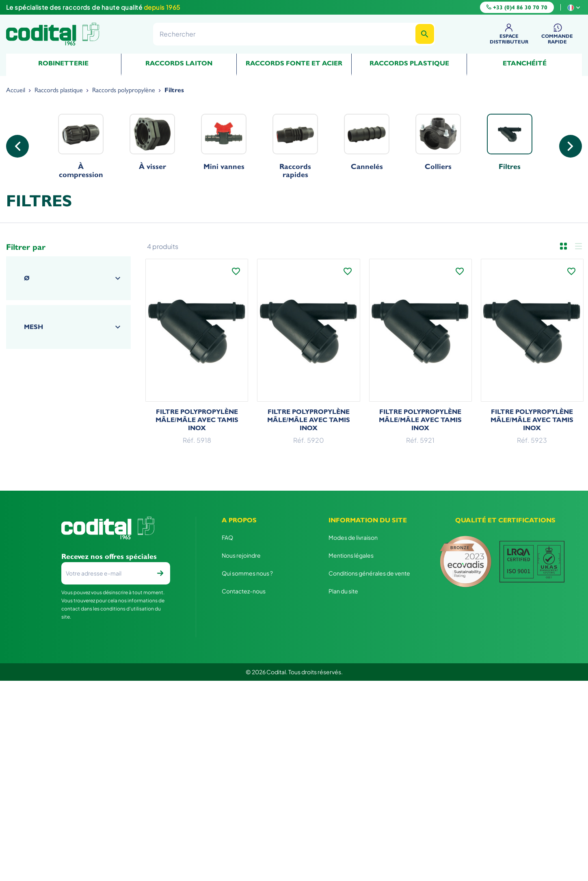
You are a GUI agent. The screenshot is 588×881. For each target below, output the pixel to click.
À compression (81, 146)
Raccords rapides (295, 146)
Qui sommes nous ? (247, 573)
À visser (152, 142)
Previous (17, 146)
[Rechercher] (294, 34)
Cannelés (367, 142)
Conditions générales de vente (369, 573)
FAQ (227, 537)
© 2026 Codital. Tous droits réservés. (294, 672)
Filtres (510, 142)
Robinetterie (63, 63)
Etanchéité (525, 63)
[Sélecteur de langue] (575, 7)
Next (571, 146)
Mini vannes (224, 142)
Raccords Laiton (179, 63)
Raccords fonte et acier (294, 63)
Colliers (438, 142)
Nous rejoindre (241, 555)
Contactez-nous (244, 591)
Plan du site (343, 591)
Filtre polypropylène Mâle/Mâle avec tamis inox (197, 420)
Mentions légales (351, 555)
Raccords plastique (409, 63)
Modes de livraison (353, 537)
